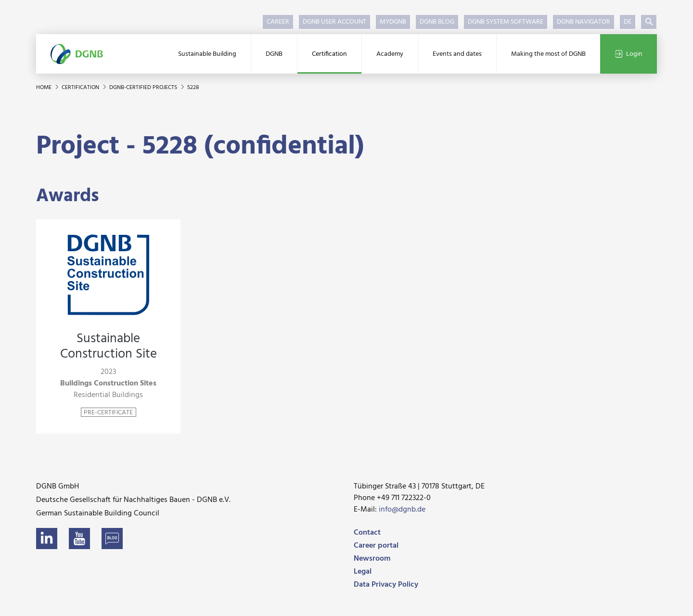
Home (45, 88)
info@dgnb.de (402, 510)
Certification (329, 54)
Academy (390, 54)
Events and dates (457, 54)
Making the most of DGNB (548, 54)
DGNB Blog (437, 22)
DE (628, 22)
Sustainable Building (207, 54)
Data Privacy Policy (386, 585)
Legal (363, 572)
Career (278, 22)
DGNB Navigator (584, 22)
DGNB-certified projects (144, 88)
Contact (367, 533)
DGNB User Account (334, 22)
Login (629, 54)
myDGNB (393, 22)
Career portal (376, 546)
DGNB (274, 54)
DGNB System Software (506, 22)
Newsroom (372, 559)
